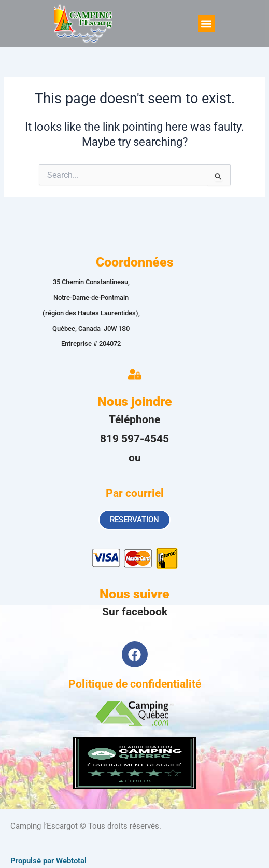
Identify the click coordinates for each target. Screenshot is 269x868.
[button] (207, 24)
